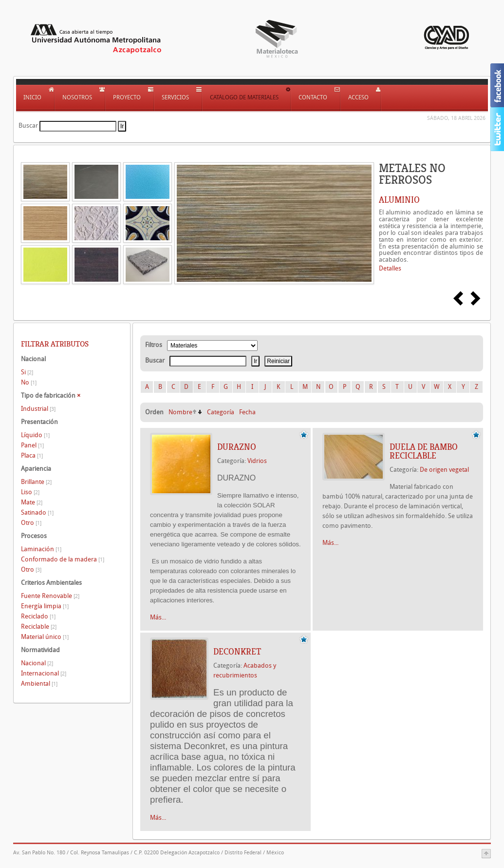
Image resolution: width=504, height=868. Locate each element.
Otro (31, 523)
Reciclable (39, 627)
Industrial (38, 409)
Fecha (247, 412)
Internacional (44, 673)
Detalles (390, 268)
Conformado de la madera (63, 559)
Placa (32, 455)
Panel (32, 445)
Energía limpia (45, 606)
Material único (45, 637)
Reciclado (38, 616)
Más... (158, 617)
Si (27, 372)
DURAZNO (237, 447)
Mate (32, 502)
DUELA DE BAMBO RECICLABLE (424, 451)
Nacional (37, 663)
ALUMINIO (399, 200)
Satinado (37, 512)
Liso (30, 492)
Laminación (41, 549)
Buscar (28, 125)
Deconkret (237, 652)
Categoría (221, 412)
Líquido (35, 435)
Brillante (36, 482)
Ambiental (39, 684)
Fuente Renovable (50, 596)
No (29, 382)
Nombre (180, 412)
